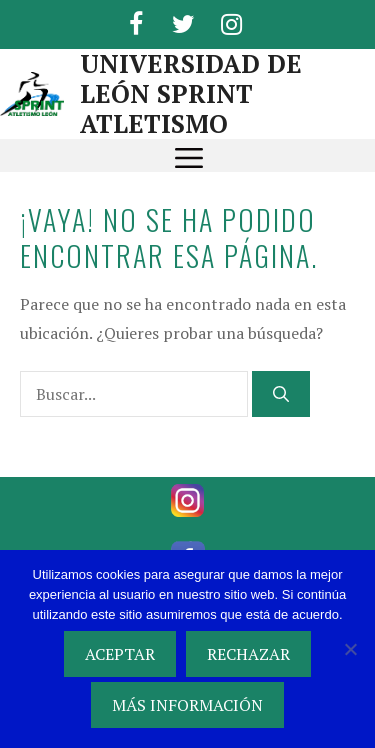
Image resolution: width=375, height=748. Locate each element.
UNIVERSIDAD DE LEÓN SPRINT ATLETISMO (191, 93)
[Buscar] (281, 394)
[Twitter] (184, 20)
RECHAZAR (248, 654)
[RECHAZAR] (350, 649)
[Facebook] (136, 20)
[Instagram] (232, 20)
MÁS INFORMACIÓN (187, 705)
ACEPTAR (120, 654)
